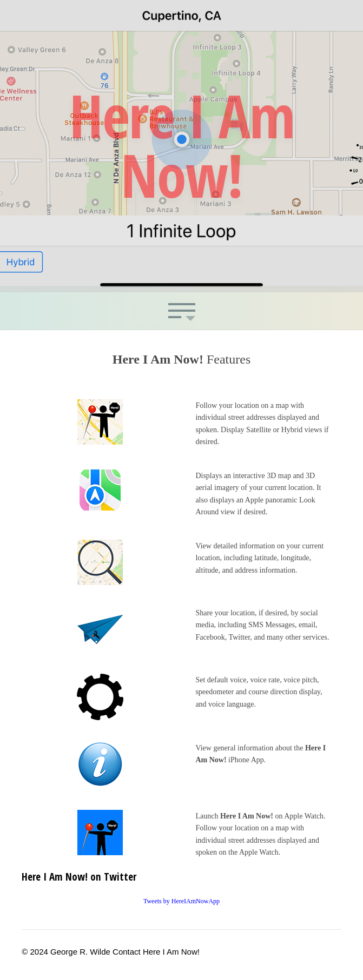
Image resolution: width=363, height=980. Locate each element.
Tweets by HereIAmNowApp (182, 901)
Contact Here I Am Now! (156, 952)
